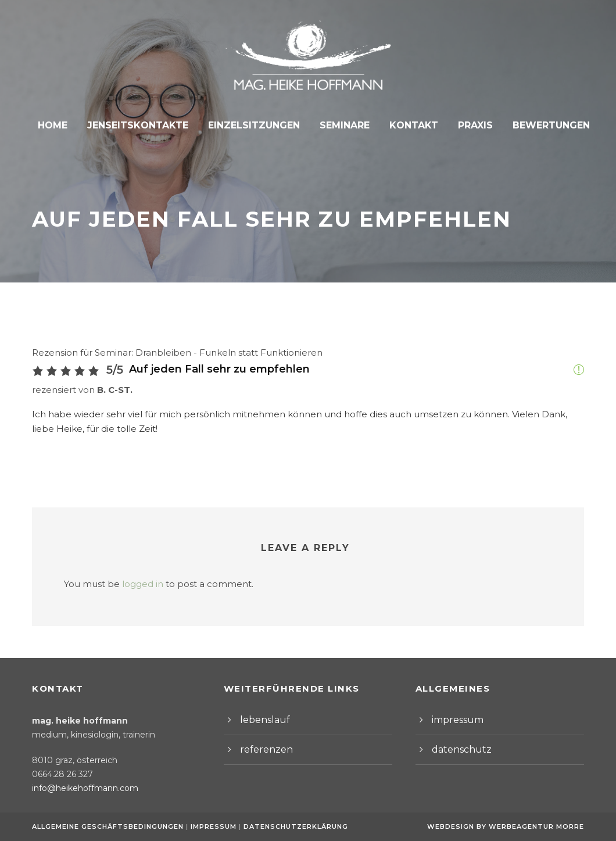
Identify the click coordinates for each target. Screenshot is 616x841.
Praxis (469, 125)
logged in (132, 584)
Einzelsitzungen (255, 125)
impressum (454, 720)
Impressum (212, 826)
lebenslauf (261, 720)
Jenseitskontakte (144, 125)
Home (62, 125)
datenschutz (457, 749)
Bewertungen (542, 125)
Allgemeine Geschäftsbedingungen (108, 826)
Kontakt (409, 125)
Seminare (342, 125)
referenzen (262, 749)
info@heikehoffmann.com (78, 788)
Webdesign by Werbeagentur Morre (509, 826)
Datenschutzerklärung (289, 826)
